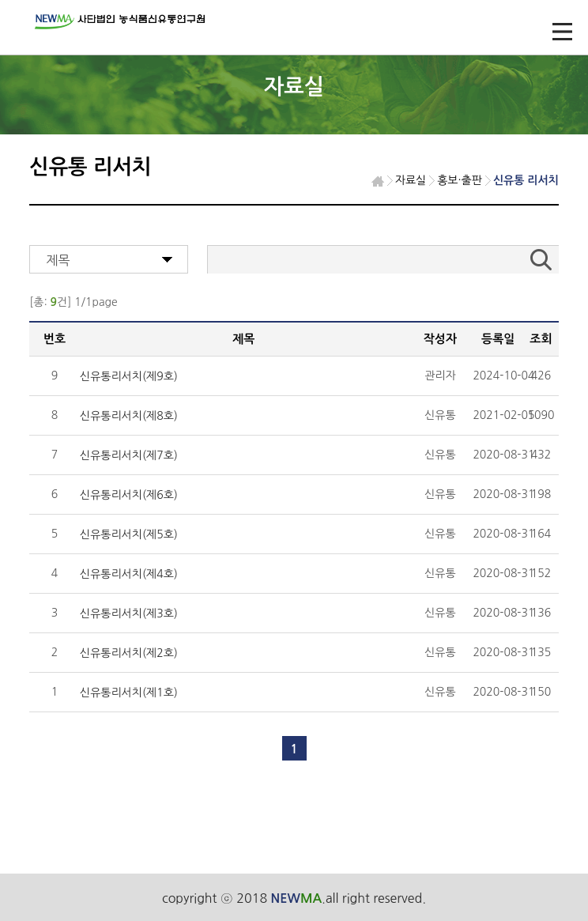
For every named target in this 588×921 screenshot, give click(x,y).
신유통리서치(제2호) (129, 653)
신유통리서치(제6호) (129, 495)
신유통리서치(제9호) (129, 376)
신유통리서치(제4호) (129, 574)
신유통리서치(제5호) (129, 534)
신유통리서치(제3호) (129, 613)
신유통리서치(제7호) (129, 455)
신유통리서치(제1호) (129, 693)
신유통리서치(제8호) (129, 416)
